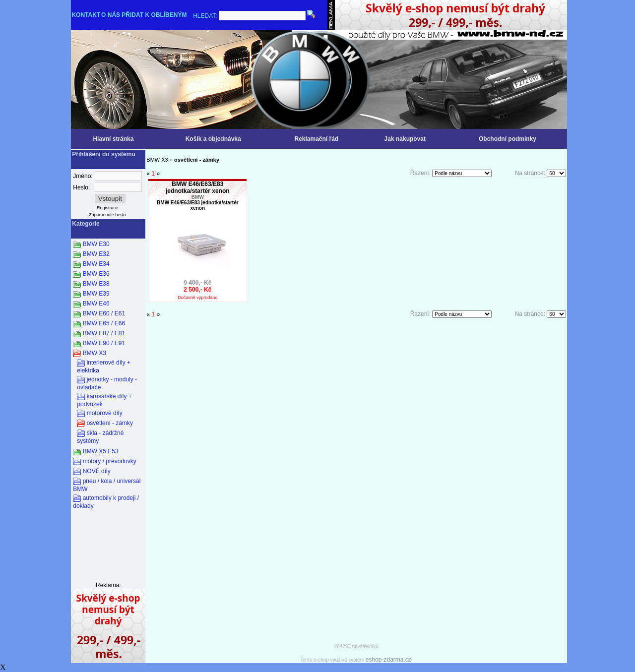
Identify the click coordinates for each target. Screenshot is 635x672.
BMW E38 (96, 284)
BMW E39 (96, 294)
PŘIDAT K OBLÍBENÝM (154, 15)
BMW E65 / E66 (104, 323)
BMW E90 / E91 (104, 343)
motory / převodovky (110, 461)
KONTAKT (86, 15)
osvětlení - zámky (110, 423)
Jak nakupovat (405, 139)
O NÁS (111, 15)
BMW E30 (96, 244)
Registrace (107, 208)
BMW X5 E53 (101, 451)
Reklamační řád (316, 139)
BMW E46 (96, 304)
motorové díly (105, 413)
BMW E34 (96, 264)
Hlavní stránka (113, 139)
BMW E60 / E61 (104, 313)
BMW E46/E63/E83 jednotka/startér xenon (198, 187)
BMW (198, 197)
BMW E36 (96, 274)
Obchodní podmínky (508, 139)
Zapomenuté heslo (107, 215)
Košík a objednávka (213, 139)
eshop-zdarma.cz (388, 660)
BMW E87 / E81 (104, 333)
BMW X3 (95, 353)
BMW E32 (96, 254)
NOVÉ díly (97, 471)
